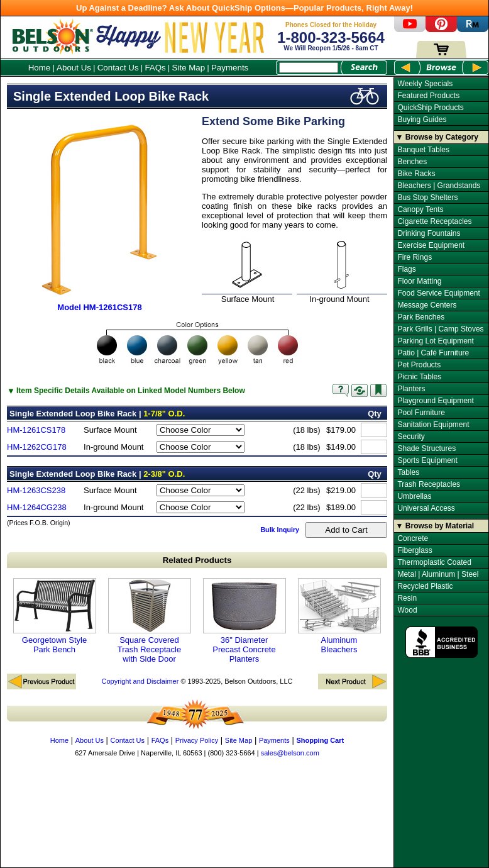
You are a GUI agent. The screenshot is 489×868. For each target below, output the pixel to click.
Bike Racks (416, 174)
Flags (406, 269)
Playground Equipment (435, 401)
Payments (230, 68)
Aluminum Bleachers (339, 616)
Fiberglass (415, 550)
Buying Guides (422, 120)
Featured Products (428, 96)
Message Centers (427, 305)
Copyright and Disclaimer (140, 681)
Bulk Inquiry (280, 530)
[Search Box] (309, 68)
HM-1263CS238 (36, 490)
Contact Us (118, 68)
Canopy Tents (420, 209)
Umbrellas (414, 496)
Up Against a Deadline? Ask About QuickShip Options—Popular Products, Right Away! (245, 8)
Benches (412, 162)
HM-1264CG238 (37, 507)
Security (411, 437)
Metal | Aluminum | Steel (438, 574)
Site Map (189, 68)
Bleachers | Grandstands (439, 186)
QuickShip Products (430, 108)
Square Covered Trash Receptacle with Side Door (150, 621)
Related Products (197, 560)
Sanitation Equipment (433, 425)
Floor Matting (419, 281)
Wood (407, 610)
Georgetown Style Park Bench (55, 616)
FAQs (155, 68)
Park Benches (421, 317)
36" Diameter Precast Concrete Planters (245, 621)
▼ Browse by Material (435, 526)
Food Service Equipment (438, 293)
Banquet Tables (423, 150)
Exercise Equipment (431, 245)
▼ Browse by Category (437, 137)
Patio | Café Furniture (433, 353)
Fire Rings (415, 257)
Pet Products (419, 365)
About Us (74, 68)
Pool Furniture (421, 413)
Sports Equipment (427, 460)
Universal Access (426, 508)
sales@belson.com (290, 753)
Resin (407, 598)
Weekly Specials (425, 84)
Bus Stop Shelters (427, 198)
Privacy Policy (197, 740)
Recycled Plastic (425, 586)
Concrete (413, 538)
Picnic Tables (419, 377)
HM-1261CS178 (36, 430)
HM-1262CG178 (37, 447)
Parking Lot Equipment (435, 341)
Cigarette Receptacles (434, 221)
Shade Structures (426, 448)
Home (40, 68)
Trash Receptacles (429, 484)
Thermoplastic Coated (434, 562)
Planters (411, 389)
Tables (408, 472)
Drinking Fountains (429, 233)
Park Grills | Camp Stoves (440, 329)
